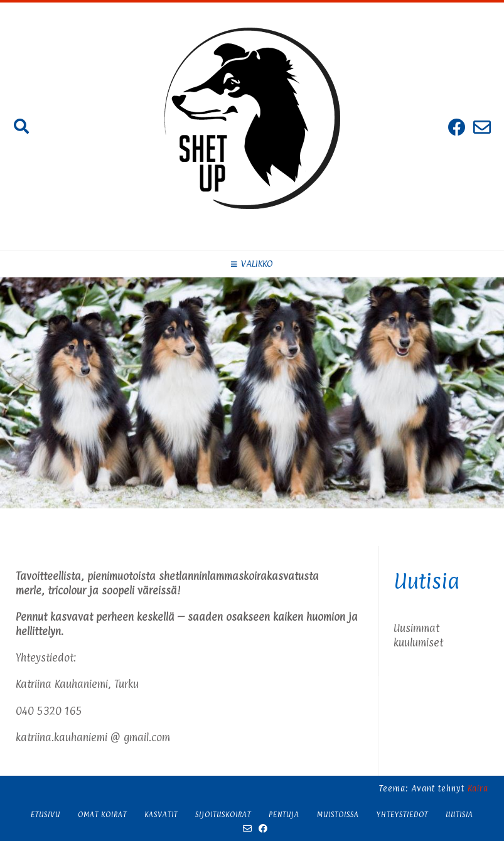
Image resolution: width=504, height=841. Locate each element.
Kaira (478, 788)
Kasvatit (161, 815)
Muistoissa (338, 815)
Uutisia (459, 815)
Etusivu (46, 815)
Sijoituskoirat (223, 815)
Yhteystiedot (402, 815)
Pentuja (284, 815)
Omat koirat (102, 815)
